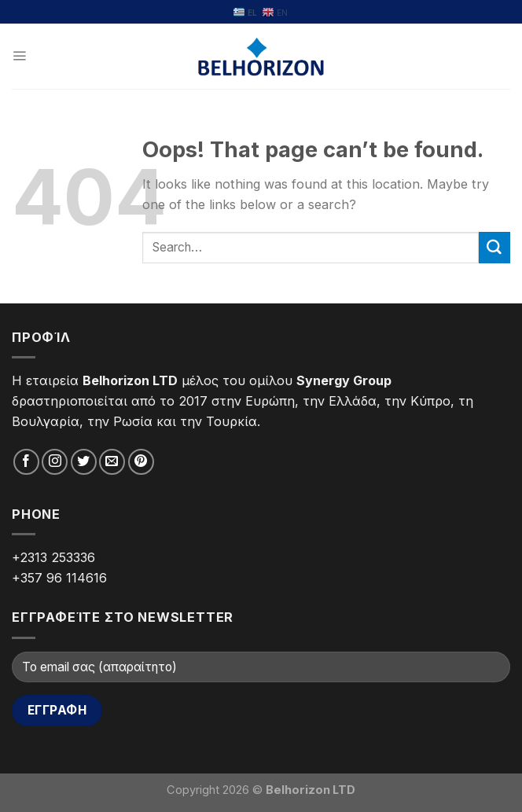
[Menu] (19, 56)
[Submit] (494, 248)
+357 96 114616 (59, 578)
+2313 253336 (53, 557)
